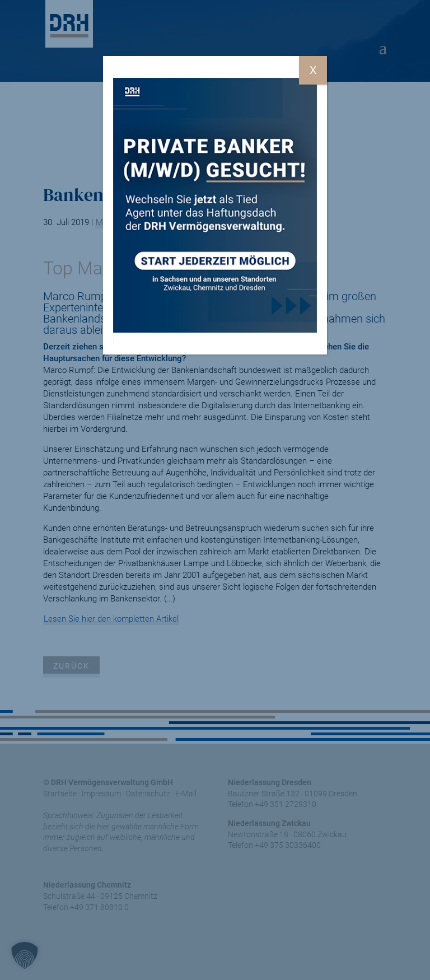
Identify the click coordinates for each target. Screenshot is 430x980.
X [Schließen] (313, 70)
